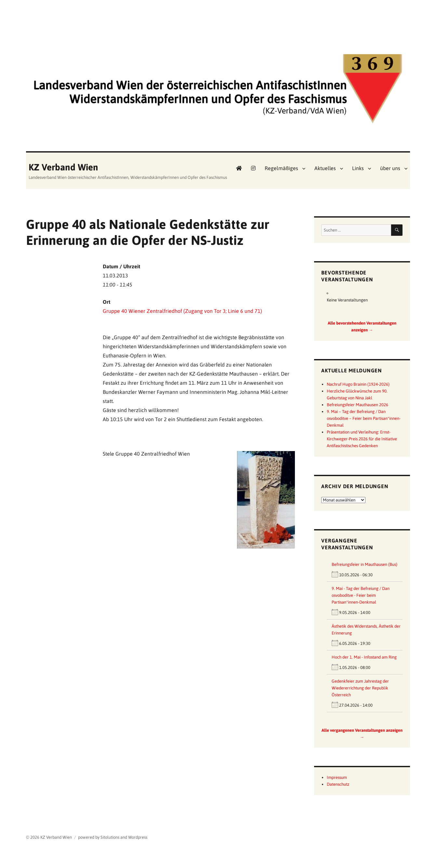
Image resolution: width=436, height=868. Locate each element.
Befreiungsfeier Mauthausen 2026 (357, 405)
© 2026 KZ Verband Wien (49, 837)
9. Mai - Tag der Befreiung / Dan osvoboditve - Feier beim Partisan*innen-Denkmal (361, 595)
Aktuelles (325, 168)
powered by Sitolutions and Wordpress (113, 837)
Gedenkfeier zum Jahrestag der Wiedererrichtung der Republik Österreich (360, 688)
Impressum (337, 777)
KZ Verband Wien (63, 167)
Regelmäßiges (281, 168)
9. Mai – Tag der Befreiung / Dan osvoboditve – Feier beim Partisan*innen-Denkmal (364, 418)
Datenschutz (338, 784)
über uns (390, 168)
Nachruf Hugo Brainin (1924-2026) (358, 384)
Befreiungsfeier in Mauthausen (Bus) (364, 564)
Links (358, 168)
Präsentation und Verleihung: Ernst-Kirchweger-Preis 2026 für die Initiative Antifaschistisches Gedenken (362, 439)
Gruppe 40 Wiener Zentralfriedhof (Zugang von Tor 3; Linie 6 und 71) (182, 311)
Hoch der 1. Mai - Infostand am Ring (364, 657)
